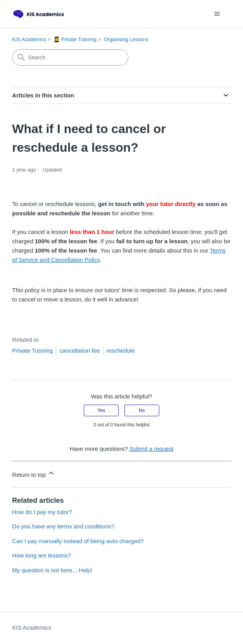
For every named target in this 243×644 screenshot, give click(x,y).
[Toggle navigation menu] (217, 14)
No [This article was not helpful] (142, 410)
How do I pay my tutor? (42, 512)
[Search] (70, 57)
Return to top (34, 473)
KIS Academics (29, 39)
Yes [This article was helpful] (102, 410)
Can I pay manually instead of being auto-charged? (78, 541)
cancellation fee (79, 351)
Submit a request (151, 449)
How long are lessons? (41, 555)
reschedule (121, 351)
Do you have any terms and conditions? (63, 526)
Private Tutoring (32, 351)
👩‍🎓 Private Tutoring (75, 39)
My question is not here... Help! (52, 570)
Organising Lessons (126, 39)
